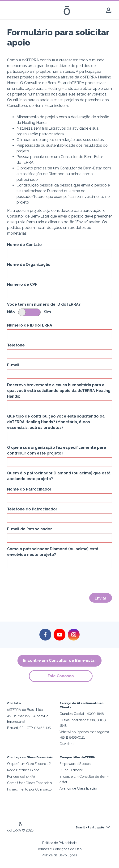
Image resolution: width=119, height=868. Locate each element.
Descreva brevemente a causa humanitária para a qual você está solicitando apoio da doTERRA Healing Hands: (59, 391)
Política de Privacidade (59, 843)
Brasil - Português (90, 827)
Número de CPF (22, 284)
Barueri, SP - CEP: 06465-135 (29, 728)
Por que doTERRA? (21, 776)
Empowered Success (76, 764)
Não (11, 312)
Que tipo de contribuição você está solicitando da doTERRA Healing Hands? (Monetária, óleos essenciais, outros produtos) (56, 422)
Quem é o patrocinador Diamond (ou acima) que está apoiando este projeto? (59, 476)
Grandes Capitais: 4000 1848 (82, 714)
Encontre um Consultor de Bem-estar (59, 661)
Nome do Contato (24, 245)
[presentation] (43, 581)
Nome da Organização (29, 265)
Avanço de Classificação (78, 788)
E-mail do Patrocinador (30, 529)
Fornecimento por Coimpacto (29, 789)
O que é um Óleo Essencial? (29, 764)
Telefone (16, 345)
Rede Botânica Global (24, 770)
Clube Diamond (71, 770)
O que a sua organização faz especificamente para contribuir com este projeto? (57, 450)
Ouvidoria (67, 744)
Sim (47, 312)
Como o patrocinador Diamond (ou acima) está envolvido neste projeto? (53, 552)
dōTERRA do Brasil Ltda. (25, 710)
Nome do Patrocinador (29, 489)
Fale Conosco (61, 676)
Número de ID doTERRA (30, 325)
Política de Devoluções (59, 855)
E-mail (13, 365)
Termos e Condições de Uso (59, 849)
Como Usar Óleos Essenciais (30, 783)
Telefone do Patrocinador (32, 509)
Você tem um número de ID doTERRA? (44, 304)
